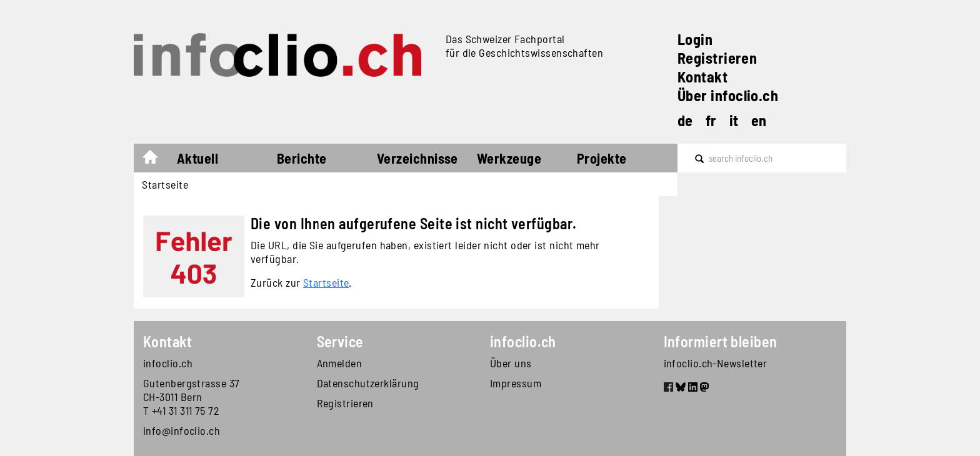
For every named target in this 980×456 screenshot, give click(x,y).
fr (711, 120)
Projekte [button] (602, 158)
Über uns (511, 363)
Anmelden (340, 363)
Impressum (516, 383)
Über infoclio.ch (728, 95)
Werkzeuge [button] (509, 158)
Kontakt (702, 77)
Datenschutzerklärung (368, 383)
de (685, 120)
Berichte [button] (302, 158)
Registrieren (717, 58)
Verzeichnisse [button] (417, 158)
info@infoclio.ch (182, 430)
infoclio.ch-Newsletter (716, 363)
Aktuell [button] (197, 158)
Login (695, 39)
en (759, 120)
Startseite (157, 160)
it (734, 120)
